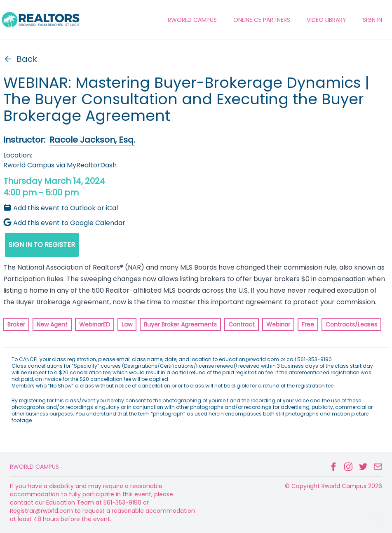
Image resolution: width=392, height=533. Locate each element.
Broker (16, 324)
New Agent (52, 324)
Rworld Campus (34, 467)
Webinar (278, 324)
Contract (242, 324)
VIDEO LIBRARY (326, 20)
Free (308, 324)
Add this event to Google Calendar (64, 223)
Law (127, 324)
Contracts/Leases (351, 324)
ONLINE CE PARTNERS (262, 20)
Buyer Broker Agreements (180, 324)
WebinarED (95, 324)
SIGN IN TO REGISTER (42, 245)
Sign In (372, 20)
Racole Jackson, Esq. (92, 140)
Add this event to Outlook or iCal (61, 208)
